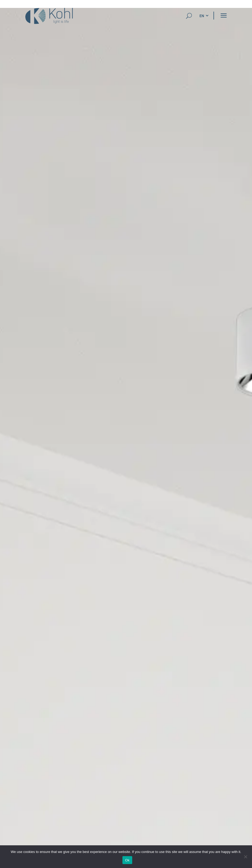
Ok (127, 860)
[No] (245, 857)
